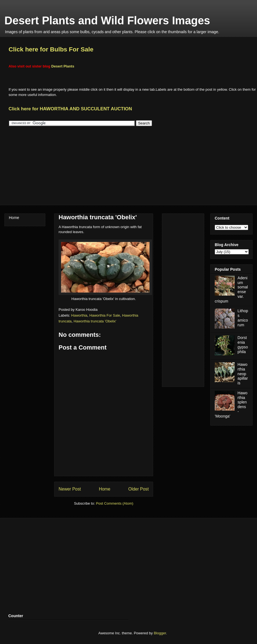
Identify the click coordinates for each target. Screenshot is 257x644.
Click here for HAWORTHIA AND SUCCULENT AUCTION (70, 109)
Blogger (160, 633)
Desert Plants (63, 66)
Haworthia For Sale (105, 315)
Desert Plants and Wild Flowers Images (107, 20)
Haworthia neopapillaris (243, 374)
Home (105, 489)
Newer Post (70, 489)
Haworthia (79, 315)
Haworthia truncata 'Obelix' (95, 321)
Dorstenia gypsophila (243, 345)
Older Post (138, 489)
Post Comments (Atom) (115, 503)
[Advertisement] (50, 169)
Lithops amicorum (243, 318)
